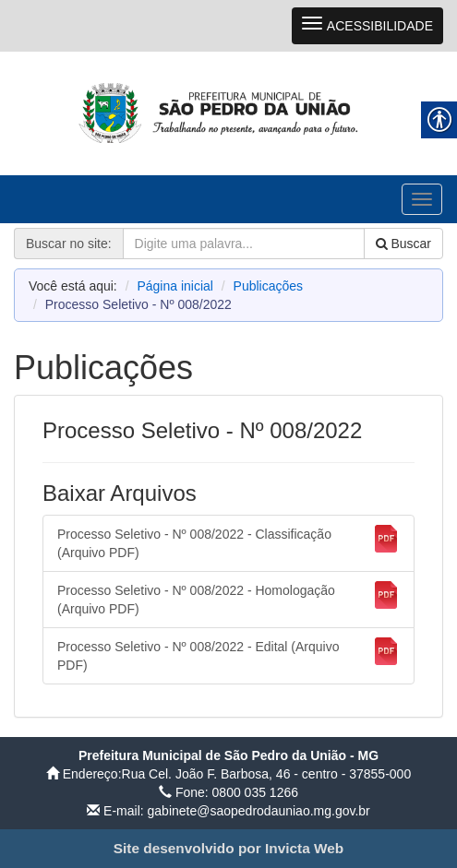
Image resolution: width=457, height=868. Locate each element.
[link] (228, 113)
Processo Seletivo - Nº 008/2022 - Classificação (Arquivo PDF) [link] (228, 542)
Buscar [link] (403, 244)
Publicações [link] (269, 286)
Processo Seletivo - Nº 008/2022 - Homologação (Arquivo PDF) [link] (228, 599)
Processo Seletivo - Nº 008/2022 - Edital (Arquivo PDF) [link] (228, 655)
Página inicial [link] (175, 286)
